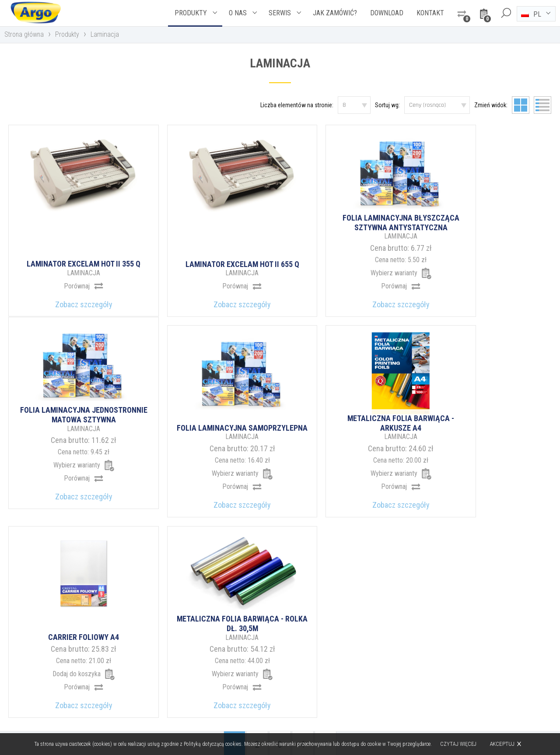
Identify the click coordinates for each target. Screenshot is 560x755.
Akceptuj (502, 744)
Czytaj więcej (459, 744)
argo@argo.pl (318, 681)
